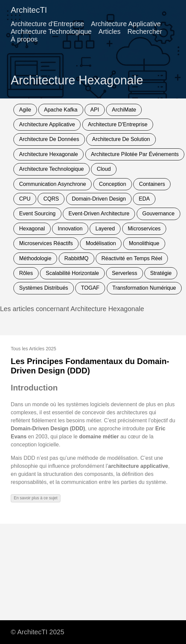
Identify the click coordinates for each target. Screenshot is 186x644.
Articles (109, 31)
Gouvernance (158, 213)
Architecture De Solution (121, 139)
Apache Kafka (61, 110)
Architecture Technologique (51, 31)
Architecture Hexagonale (49, 154)
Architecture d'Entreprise (47, 24)
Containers (152, 184)
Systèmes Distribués (44, 288)
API (95, 110)
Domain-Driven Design (99, 199)
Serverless (125, 273)
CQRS (51, 199)
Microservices (144, 229)
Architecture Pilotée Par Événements (135, 154)
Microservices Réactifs (46, 243)
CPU (25, 199)
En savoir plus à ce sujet (36, 498)
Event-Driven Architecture (99, 213)
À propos (24, 39)
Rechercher (145, 31)
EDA (144, 199)
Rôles (26, 273)
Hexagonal (32, 229)
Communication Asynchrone (53, 184)
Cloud (104, 169)
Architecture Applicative (126, 24)
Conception (113, 184)
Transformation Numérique (144, 288)
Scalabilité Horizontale (72, 273)
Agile (25, 110)
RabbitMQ (77, 258)
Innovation (70, 229)
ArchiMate (124, 110)
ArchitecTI (29, 10)
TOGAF (90, 288)
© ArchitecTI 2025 (37, 632)
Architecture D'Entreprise (118, 124)
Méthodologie (35, 258)
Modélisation (101, 243)
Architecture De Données (49, 139)
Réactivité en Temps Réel (132, 258)
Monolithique (144, 243)
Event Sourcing (37, 213)
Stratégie (161, 273)
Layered (105, 229)
